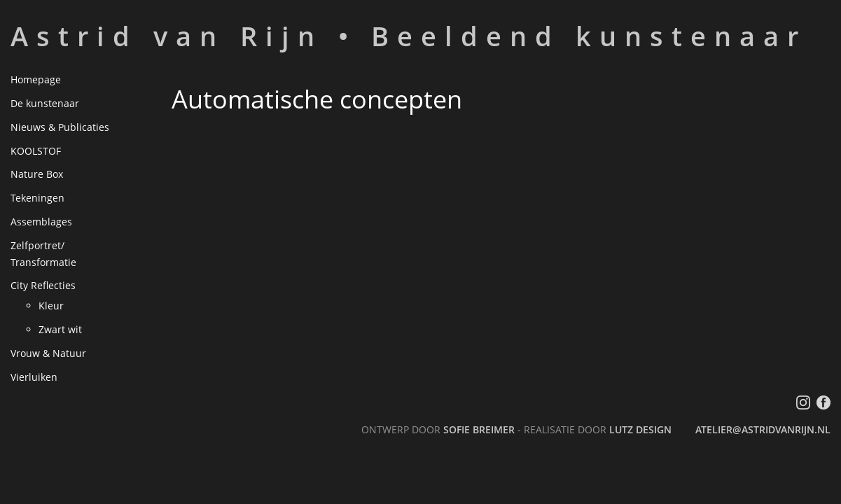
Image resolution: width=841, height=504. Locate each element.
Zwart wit (60, 329)
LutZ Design (640, 429)
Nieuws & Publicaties (60, 127)
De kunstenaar (45, 103)
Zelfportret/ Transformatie (43, 254)
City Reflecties (43, 285)
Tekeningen (37, 198)
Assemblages (41, 222)
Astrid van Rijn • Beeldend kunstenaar (409, 36)
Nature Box (37, 174)
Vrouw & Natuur (48, 353)
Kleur (51, 306)
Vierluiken (34, 377)
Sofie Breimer (479, 429)
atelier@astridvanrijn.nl (763, 429)
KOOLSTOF (36, 151)
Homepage (36, 79)
